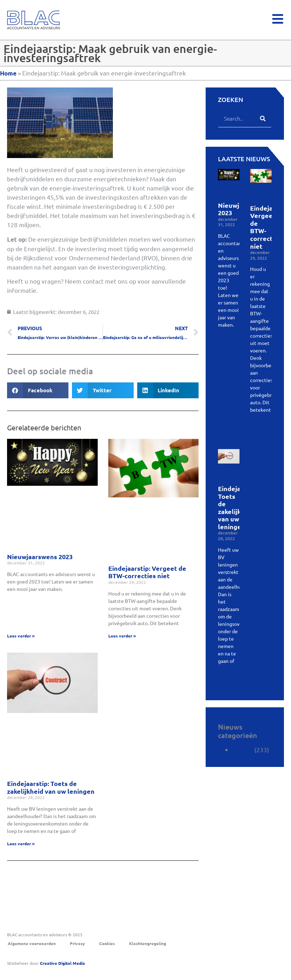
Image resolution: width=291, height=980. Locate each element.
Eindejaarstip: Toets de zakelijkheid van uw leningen (51, 787)
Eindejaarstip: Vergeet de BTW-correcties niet (147, 572)
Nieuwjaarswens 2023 (40, 556)
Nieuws (242, 750)
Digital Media (62, 963)
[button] (38, 390)
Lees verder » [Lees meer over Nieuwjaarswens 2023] (21, 636)
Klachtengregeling (148, 943)
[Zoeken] (263, 118)
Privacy (77, 943)
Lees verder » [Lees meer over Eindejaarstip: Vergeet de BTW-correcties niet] (122, 636)
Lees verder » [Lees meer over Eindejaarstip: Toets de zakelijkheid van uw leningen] (21, 843)
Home (8, 73)
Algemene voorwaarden (32, 943)
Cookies (107, 943)
